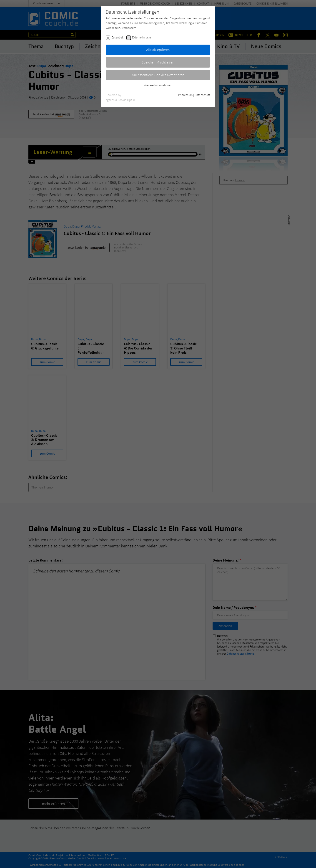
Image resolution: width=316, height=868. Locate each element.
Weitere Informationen (158, 85)
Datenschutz (202, 95)
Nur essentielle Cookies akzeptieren (158, 75)
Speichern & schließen (158, 62)
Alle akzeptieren (158, 50)
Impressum (185, 95)
